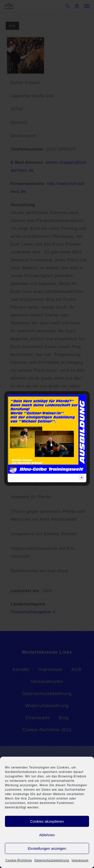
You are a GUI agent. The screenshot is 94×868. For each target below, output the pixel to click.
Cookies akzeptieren (47, 821)
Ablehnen (47, 835)
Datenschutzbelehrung (52, 860)
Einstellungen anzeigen (47, 848)
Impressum (80, 860)
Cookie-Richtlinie (19, 860)
